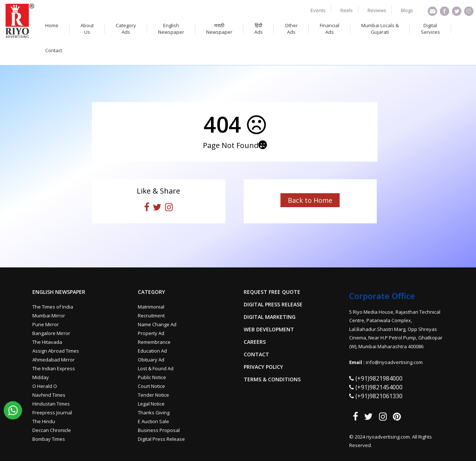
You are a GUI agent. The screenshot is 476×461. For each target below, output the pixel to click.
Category (151, 292)
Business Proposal (159, 430)
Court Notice (151, 386)
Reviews (377, 10)
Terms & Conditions (272, 379)
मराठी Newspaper (219, 29)
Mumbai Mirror (49, 316)
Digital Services (430, 29)
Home (52, 25)
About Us (87, 29)
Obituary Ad (151, 360)
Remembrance (154, 342)
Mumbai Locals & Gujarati (380, 29)
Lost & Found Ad (156, 368)
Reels (347, 10)
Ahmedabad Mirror (53, 360)
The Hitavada (47, 342)
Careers (255, 342)
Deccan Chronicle (52, 430)
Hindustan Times (51, 404)
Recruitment (151, 316)
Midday (41, 377)
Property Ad (151, 333)
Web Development (269, 329)
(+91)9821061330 (379, 396)
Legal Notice (151, 404)
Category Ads (126, 29)
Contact (54, 50)
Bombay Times (49, 439)
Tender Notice (153, 395)
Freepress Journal (52, 413)
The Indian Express (54, 368)
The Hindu (44, 421)
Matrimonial (151, 307)
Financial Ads (330, 29)
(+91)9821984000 (379, 378)
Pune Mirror (46, 324)
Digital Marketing (270, 317)
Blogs (407, 10)
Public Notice (152, 377)
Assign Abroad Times (56, 351)
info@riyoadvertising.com (394, 362)
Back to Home (310, 200)
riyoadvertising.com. (389, 437)
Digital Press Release (161, 439)
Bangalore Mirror (51, 333)
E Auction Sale (153, 421)
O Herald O (45, 386)
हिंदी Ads (259, 29)
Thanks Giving (154, 413)
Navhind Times (49, 395)
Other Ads (291, 29)
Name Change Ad (157, 324)
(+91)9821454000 (379, 387)
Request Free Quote (272, 292)
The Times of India (53, 307)
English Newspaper (171, 29)
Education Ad (152, 351)
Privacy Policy (263, 367)
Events (318, 10)
